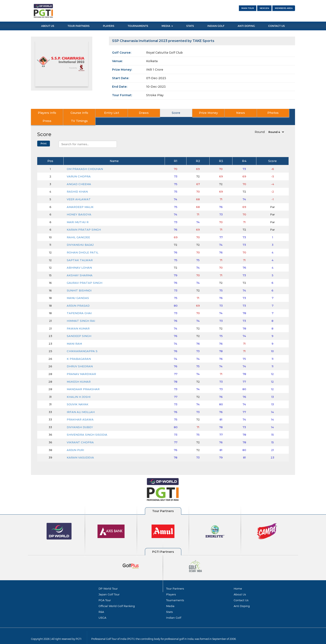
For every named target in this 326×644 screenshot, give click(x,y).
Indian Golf (216, 26)
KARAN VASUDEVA (80, 449)
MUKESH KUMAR (79, 374)
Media (167, 26)
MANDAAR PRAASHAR (83, 381)
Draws (123, 113)
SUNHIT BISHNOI (79, 282)
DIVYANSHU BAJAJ (80, 237)
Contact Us (277, 26)
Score (150, 113)
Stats (190, 26)
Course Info (71, 113)
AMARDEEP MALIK (80, 199)
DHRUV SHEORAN (80, 358)
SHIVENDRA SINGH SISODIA (87, 427)
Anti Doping (246, 26)
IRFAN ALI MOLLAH (81, 404)
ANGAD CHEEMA (79, 176)
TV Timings (282, 113)
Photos (229, 113)
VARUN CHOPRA (79, 168)
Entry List (97, 113)
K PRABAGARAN (79, 351)
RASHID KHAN (77, 184)
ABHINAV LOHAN (79, 259)
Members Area (284, 8)
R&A (101, 605)
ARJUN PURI (75, 442)
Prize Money (176, 113)
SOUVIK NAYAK (78, 396)
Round (260, 124)
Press (255, 113)
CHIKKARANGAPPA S (82, 343)
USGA (102, 611)
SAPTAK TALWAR (80, 252)
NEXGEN (264, 8)
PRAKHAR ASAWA (80, 411)
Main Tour (248, 8)
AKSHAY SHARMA (80, 267)
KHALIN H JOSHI (79, 389)
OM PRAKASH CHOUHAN (85, 161)
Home (238, 581)
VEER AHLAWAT (79, 191)
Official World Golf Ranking (117, 599)
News (203, 113)
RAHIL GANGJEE (78, 229)
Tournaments (138, 26)
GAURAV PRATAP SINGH (85, 275)
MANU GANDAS (78, 290)
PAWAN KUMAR (78, 320)
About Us (48, 26)
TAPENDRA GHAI (79, 305)
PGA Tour (105, 593)
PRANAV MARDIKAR (81, 366)
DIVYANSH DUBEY (80, 419)
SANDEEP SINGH (79, 328)
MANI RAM (74, 336)
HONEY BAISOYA (79, 206)
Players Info (44, 113)
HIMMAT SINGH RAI (81, 313)
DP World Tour (108, 581)
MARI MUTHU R (78, 214)
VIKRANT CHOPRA (80, 434)
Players (109, 26)
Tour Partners (79, 26)
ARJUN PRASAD (78, 297)
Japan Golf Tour (109, 587)
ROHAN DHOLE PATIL (83, 244)
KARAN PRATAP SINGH (84, 221)
